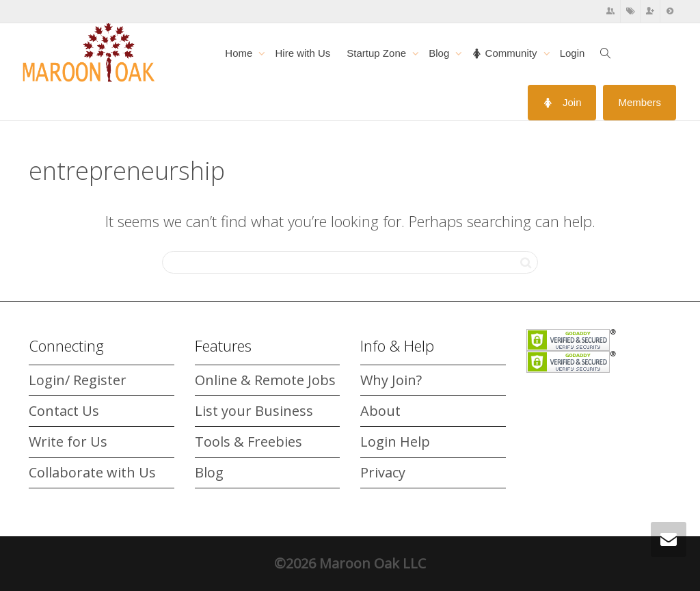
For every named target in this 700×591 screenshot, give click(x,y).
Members (640, 102)
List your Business (254, 411)
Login (573, 53)
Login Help (395, 442)
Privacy (383, 472)
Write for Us (68, 442)
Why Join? (391, 380)
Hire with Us (302, 53)
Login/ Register (78, 380)
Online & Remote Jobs (265, 380)
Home (240, 53)
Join (562, 102)
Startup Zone (378, 53)
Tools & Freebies (248, 442)
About (380, 411)
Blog (440, 53)
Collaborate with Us (92, 472)
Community (506, 53)
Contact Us (64, 411)
